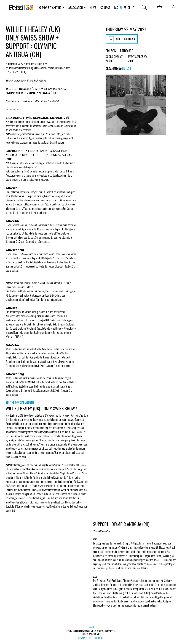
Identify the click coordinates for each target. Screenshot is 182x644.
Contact (105, 7)
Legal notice (98, 638)
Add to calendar (122, 39)
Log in (91, 627)
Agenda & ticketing (51, 7)
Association (77, 7)
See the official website (20, 402)
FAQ (116, 7)
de (129, 7)
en (121, 7)
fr (125, 7)
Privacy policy (85, 638)
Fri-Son (127, 68)
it (133, 7)
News (93, 7)
